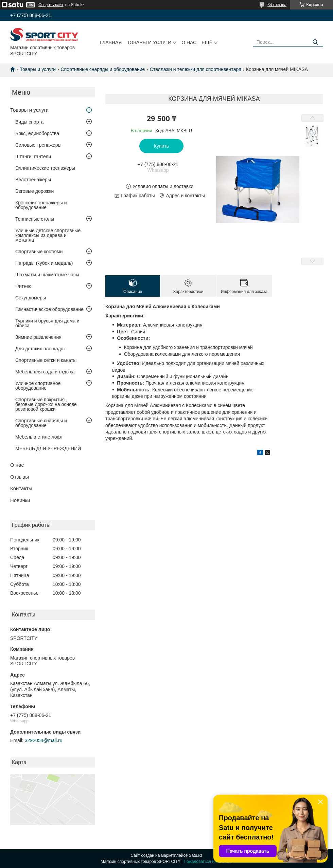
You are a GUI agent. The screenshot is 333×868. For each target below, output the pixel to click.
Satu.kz (195, 855)
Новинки (20, 500)
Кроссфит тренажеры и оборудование (41, 205)
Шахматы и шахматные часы (47, 275)
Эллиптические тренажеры (45, 168)
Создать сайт (51, 5)
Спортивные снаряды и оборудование (103, 69)
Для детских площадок (40, 349)
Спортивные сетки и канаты (46, 360)
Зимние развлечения (38, 337)
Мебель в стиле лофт (39, 437)
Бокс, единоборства (37, 133)
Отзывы (20, 477)
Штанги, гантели (33, 156)
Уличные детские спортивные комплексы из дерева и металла (48, 235)
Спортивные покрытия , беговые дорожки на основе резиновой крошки (46, 404)
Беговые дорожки (34, 191)
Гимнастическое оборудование (49, 309)
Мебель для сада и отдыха (45, 372)
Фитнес (23, 286)
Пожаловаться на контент (208, 862)
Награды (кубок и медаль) (44, 263)
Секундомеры (31, 298)
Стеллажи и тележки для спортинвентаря (196, 69)
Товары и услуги (149, 42)
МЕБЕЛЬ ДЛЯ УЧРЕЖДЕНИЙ (48, 448)
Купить (161, 146)
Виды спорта (29, 122)
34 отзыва (277, 5)
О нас (189, 42)
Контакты (21, 488)
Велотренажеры (33, 180)
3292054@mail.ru (44, 740)
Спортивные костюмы (39, 252)
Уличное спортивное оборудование (38, 386)
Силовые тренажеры (38, 145)
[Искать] (315, 42)
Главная (111, 42)
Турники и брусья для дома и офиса (47, 323)
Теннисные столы (35, 219)
